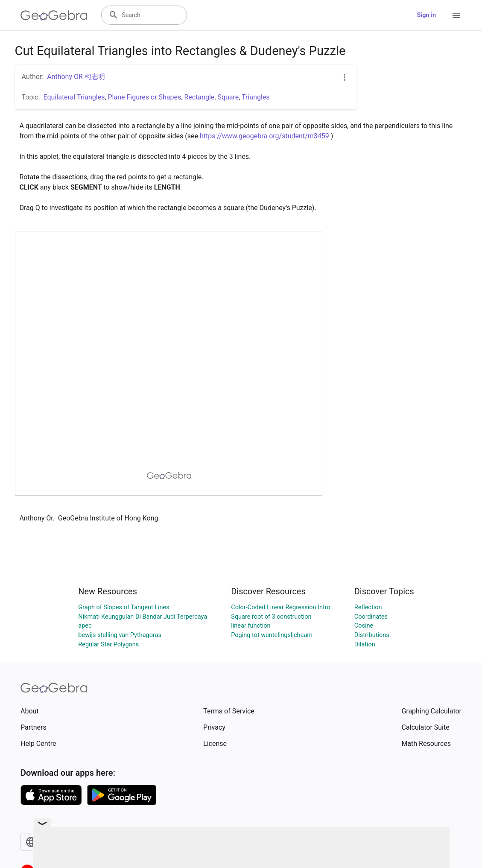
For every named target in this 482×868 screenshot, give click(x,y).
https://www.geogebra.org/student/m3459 (264, 136)
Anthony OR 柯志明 (76, 77)
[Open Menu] (456, 15)
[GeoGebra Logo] (54, 15)
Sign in (426, 15)
